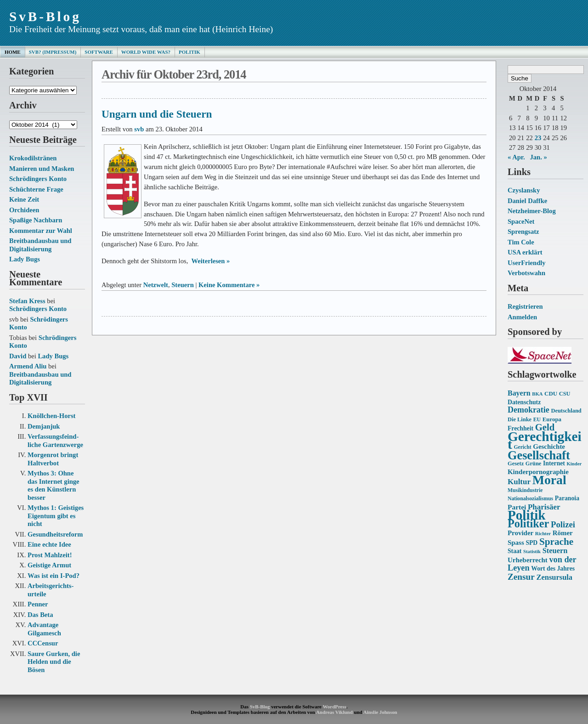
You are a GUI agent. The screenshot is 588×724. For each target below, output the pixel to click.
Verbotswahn (526, 273)
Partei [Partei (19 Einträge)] (517, 507)
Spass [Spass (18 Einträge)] (516, 543)
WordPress (334, 707)
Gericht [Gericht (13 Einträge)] (522, 447)
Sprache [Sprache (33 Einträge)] (556, 542)
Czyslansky (524, 190)
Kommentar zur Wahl (41, 231)
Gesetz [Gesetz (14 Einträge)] (516, 464)
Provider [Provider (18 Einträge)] (520, 533)
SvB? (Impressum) (53, 52)
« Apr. (516, 157)
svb (139, 129)
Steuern (183, 285)
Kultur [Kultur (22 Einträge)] (519, 482)
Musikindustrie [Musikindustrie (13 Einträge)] (525, 490)
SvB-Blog (45, 17)
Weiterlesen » (211, 261)
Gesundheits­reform (55, 534)
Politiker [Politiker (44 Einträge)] (528, 523)
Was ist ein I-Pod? (54, 576)
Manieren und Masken (42, 169)
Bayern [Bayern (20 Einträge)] (519, 393)
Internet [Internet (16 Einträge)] (554, 463)
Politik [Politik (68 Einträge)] (526, 515)
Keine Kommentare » (229, 285)
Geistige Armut (49, 565)
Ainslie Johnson (380, 712)
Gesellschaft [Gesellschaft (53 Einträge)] (539, 455)
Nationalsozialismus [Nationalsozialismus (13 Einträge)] (530, 499)
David (18, 356)
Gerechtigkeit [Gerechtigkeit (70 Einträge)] (545, 441)
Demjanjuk (44, 426)
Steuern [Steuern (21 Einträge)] (555, 551)
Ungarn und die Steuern (157, 114)
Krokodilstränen (33, 158)
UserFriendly (527, 263)
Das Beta (40, 615)
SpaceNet (521, 221)
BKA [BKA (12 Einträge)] (537, 394)
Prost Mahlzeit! (50, 555)
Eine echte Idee (49, 544)
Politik (189, 52)
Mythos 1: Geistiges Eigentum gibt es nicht (56, 516)
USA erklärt (525, 252)
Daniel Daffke (527, 201)
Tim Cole (521, 242)
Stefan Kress (27, 301)
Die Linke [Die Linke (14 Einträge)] (520, 419)
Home (13, 52)
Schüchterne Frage (36, 189)
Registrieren (525, 306)
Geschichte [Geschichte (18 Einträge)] (549, 447)
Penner (38, 604)
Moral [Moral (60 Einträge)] (549, 480)
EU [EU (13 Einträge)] (537, 420)
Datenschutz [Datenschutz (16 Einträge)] (524, 402)
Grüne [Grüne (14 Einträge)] (534, 464)
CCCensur (43, 643)
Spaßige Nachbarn (36, 220)
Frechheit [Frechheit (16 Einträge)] (520, 428)
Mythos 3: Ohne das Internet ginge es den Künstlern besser (54, 485)
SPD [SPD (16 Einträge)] (531, 543)
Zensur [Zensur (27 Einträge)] (521, 577)
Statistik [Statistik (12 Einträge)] (532, 551)
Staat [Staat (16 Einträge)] (514, 551)
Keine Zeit (24, 199)
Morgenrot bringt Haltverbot (53, 459)
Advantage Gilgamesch (44, 629)
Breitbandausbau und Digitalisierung (40, 245)
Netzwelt (156, 285)
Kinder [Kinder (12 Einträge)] (574, 464)
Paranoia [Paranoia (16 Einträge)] (567, 498)
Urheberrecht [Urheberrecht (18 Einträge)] (528, 560)
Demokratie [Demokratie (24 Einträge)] (529, 410)
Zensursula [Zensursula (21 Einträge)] (554, 577)
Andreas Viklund (334, 712)
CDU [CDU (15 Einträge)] (551, 393)
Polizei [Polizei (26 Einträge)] (563, 524)
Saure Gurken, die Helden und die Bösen (54, 662)
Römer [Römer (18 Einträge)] (563, 533)
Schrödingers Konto (38, 179)
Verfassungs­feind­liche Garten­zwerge (55, 441)
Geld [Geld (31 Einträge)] (545, 427)
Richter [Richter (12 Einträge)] (543, 534)
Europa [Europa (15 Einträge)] (552, 419)
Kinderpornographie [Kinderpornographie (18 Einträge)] (538, 472)
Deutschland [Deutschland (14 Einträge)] (566, 411)
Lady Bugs (25, 259)
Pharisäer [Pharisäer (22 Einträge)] (544, 507)
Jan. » (539, 157)
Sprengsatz (523, 232)
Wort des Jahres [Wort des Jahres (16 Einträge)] (553, 568)
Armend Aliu (28, 366)
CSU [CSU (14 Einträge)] (565, 394)
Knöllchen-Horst (51, 416)
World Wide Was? (146, 52)
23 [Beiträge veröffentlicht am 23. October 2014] (538, 138)
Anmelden (522, 317)
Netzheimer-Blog (532, 211)
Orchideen (24, 210)
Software (99, 52)
